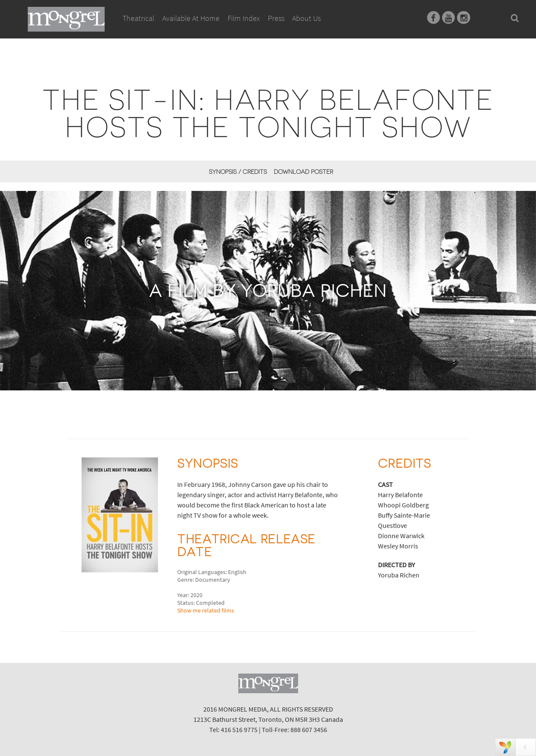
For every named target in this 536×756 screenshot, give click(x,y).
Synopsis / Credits (238, 172)
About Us (306, 18)
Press (276, 18)
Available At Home (191, 28)
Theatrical (138, 18)
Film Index (244, 18)
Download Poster (303, 172)
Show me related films (206, 610)
